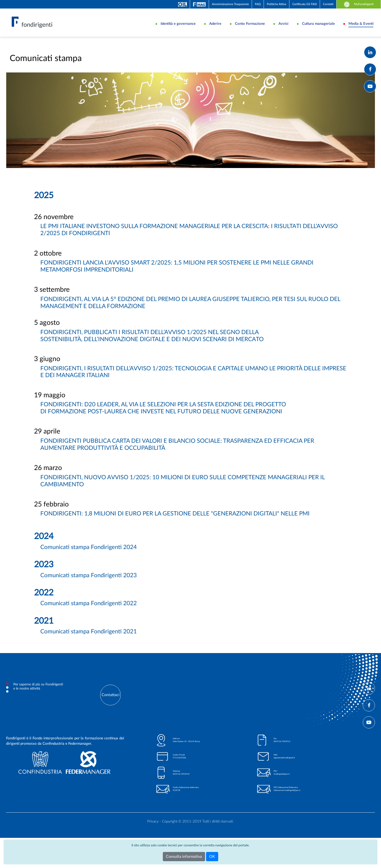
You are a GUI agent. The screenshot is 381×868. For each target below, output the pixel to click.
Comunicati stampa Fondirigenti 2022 (89, 612)
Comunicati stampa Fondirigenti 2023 (89, 584)
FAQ (258, 4)
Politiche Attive (277, 4)
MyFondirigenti (359, 4)
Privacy (153, 830)
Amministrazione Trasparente (230, 4)
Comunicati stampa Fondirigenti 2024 (89, 556)
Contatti (328, 4)
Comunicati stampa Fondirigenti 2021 (89, 641)
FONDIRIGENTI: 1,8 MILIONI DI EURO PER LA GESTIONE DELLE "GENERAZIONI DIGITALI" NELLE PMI (175, 523)
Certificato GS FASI (305, 4)
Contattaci (111, 704)
